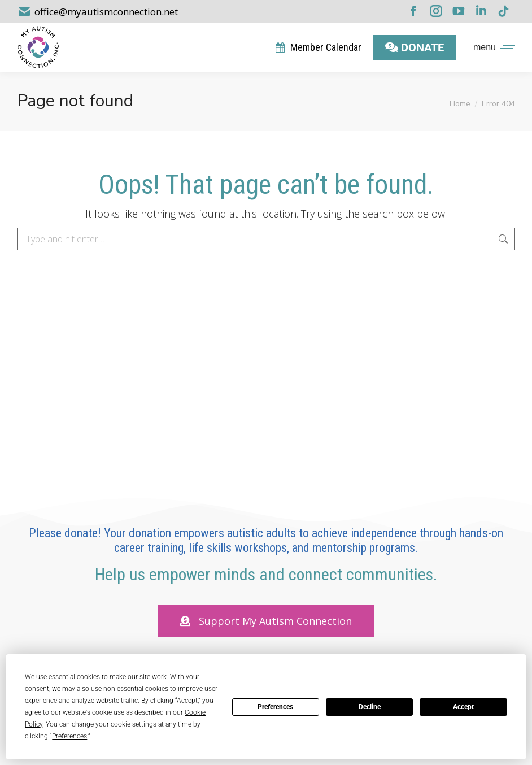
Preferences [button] (69, 736)
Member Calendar (318, 47)
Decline (370, 707)
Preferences (275, 707)
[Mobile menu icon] (491, 47)
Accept (463, 707)
